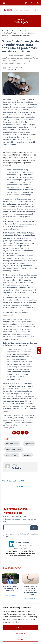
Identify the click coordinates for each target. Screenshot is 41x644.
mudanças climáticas (14, 449)
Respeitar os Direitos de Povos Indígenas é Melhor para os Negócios (19, 234)
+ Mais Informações (10, 595)
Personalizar (20, 633)
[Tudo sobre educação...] (24, 10)
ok (34, 528)
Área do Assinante (32, 3)
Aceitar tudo (20, 627)
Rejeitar (20, 639)
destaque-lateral (12, 444)
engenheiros (29, 444)
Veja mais (21, 486)
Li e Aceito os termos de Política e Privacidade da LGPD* (22, 535)
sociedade (27, 455)
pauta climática (12, 455)
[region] (20, 624)
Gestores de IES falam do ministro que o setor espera (20, 344)
